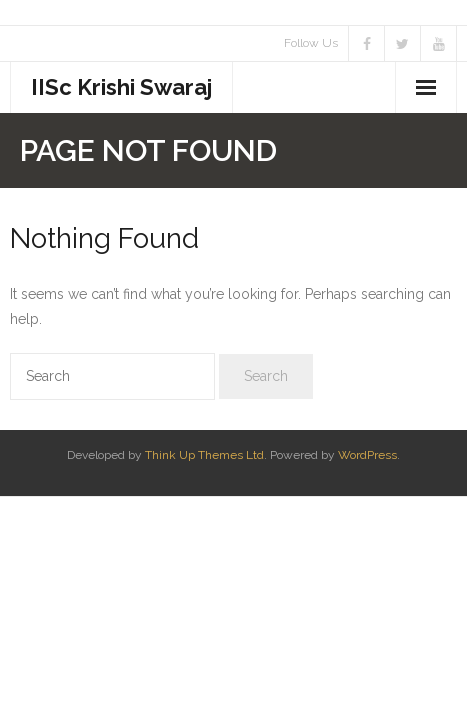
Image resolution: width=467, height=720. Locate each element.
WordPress (367, 455)
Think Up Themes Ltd (204, 455)
